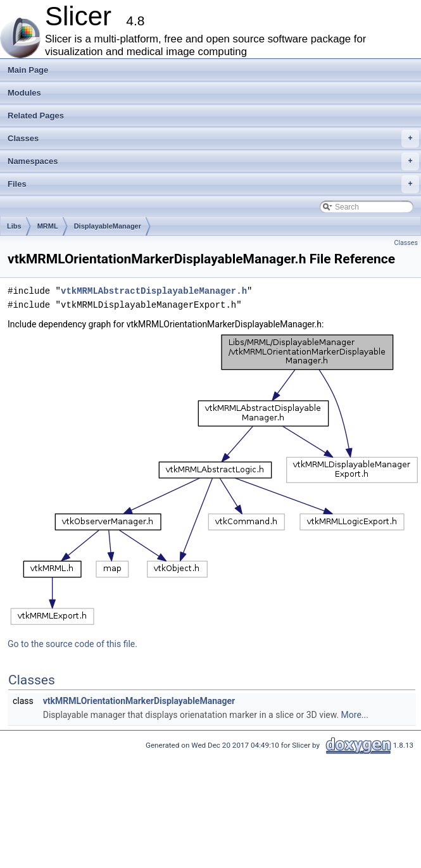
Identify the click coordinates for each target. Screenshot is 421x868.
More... (355, 715)
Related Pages (36, 116)
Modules (24, 93)
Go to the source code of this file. (72, 644)
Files (213, 184)
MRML (48, 226)
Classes (213, 139)
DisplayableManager (108, 226)
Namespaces (213, 161)
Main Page (28, 70)
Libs (14, 226)
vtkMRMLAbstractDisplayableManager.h (154, 291)
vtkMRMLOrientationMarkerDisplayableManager (139, 701)
